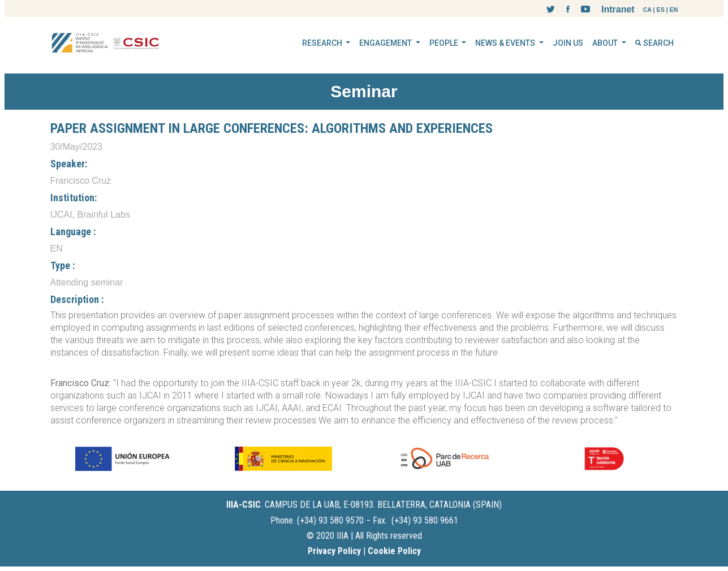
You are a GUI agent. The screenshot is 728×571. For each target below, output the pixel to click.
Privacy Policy (334, 551)
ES (661, 10)
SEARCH (654, 43)
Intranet (618, 9)
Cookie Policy (394, 551)
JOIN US (568, 43)
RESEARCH (323, 43)
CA (647, 10)
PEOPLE (445, 43)
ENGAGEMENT (386, 43)
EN (674, 10)
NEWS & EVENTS (506, 43)
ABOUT (606, 43)
